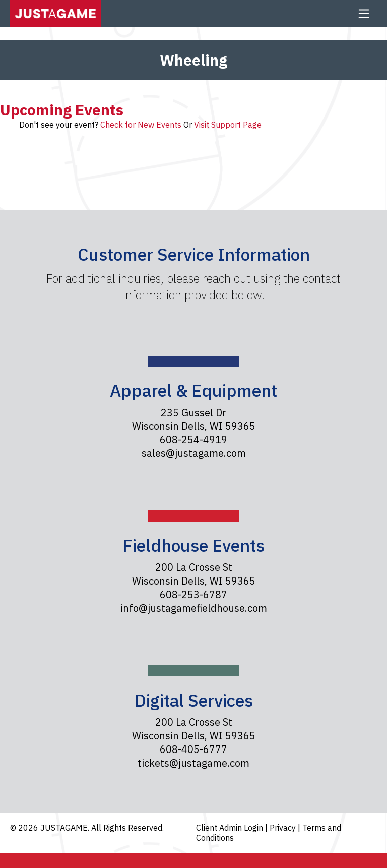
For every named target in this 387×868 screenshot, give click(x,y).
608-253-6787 (193, 594)
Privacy (284, 828)
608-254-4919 (193, 440)
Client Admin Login (231, 828)
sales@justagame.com (194, 453)
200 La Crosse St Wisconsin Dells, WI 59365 (194, 574)
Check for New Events (141, 125)
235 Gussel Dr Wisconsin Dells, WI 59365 (194, 419)
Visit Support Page (228, 125)
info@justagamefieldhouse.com (194, 608)
